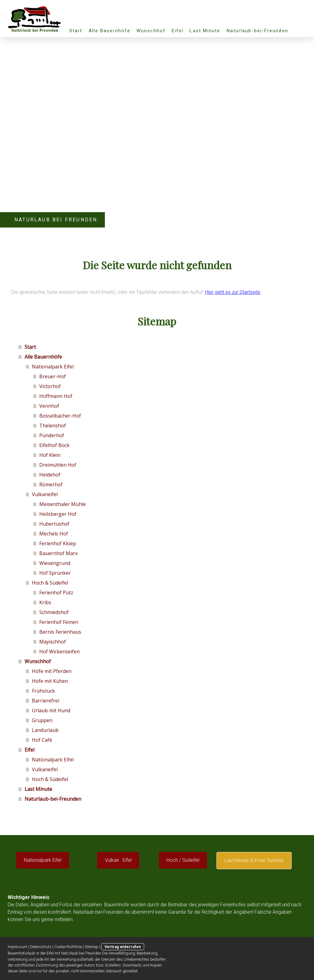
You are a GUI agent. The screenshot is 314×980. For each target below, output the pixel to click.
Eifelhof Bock (54, 445)
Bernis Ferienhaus (60, 632)
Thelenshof (53, 426)
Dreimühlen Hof (58, 465)
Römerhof (51, 484)
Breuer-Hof (53, 376)
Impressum (17, 947)
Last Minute (205, 31)
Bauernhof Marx (58, 553)
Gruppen (42, 720)
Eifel (178, 31)
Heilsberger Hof (58, 514)
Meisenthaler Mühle (63, 504)
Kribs (45, 602)
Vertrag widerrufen (123, 947)
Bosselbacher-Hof (60, 416)
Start (76, 31)
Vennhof (49, 406)
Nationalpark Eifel (53, 367)
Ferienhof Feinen (59, 622)
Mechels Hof (54, 534)
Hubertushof (54, 524)
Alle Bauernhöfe (110, 31)
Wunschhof (151, 31)
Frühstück (43, 691)
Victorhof (50, 386)
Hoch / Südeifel (183, 860)
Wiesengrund (55, 563)
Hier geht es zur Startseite (233, 292)
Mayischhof (53, 642)
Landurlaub (45, 730)
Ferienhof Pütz (56, 593)
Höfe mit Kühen (50, 681)
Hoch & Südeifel (50, 583)
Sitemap (92, 947)
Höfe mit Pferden (52, 671)
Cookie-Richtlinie (68, 947)
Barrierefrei (46, 701)
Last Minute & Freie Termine (254, 860)
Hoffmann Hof (56, 396)
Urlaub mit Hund (51, 710)
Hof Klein (50, 455)
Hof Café (42, 740)
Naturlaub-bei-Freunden (257, 31)
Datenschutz (41, 947)
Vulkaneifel (45, 494)
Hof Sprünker (55, 573)
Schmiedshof (54, 612)
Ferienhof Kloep (58, 543)
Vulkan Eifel (118, 860)
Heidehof (50, 475)
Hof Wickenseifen (59, 651)
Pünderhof (52, 435)
